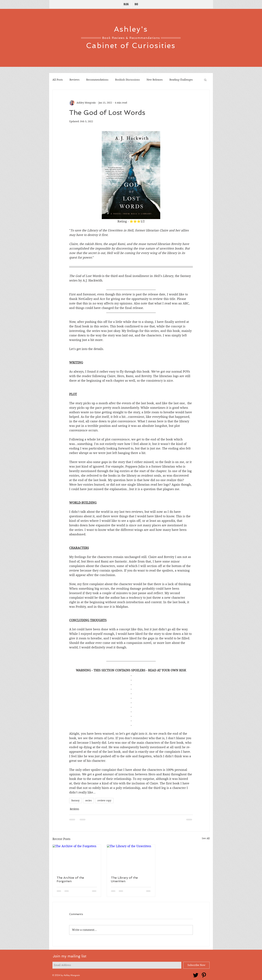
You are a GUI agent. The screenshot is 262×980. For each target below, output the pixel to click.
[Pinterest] (204, 975)
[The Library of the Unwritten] (131, 858)
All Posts (58, 80)
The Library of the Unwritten (124, 879)
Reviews (75, 80)
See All (206, 838)
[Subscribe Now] (196, 965)
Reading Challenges (181, 80)
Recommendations (97, 80)
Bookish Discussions (127, 80)
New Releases (155, 80)
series (88, 800)
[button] (205, 80)
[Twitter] (196, 975)
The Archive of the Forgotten (70, 879)
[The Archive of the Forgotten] (77, 858)
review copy (104, 800)
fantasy (75, 800)
